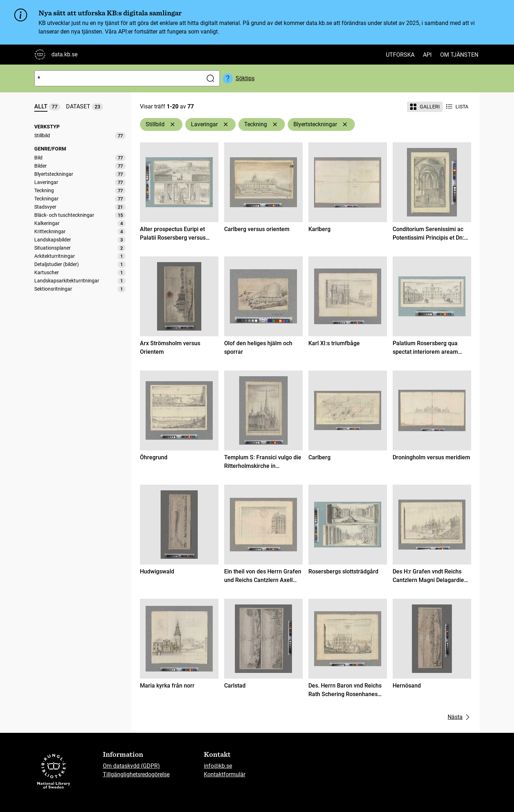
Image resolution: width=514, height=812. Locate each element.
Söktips (245, 78)
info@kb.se (218, 766)
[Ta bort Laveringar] (226, 124)
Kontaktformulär (225, 774)
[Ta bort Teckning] (275, 124)
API (427, 55)
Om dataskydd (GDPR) (131, 766)
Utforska (400, 55)
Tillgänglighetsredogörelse (136, 774)
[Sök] (117, 78)
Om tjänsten (459, 55)
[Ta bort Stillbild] (172, 124)
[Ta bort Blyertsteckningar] (345, 124)
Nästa (459, 717)
